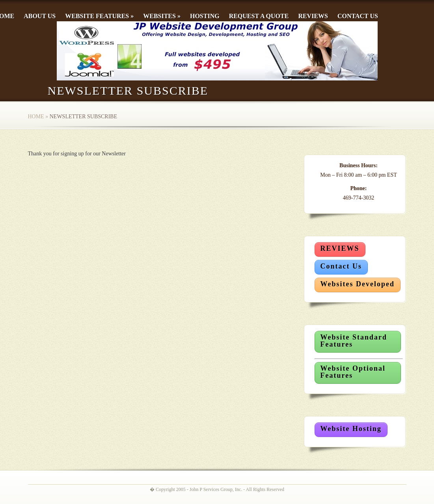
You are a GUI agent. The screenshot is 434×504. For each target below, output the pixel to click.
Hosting (205, 16)
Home (36, 117)
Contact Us (358, 16)
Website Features (99, 16)
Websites (162, 16)
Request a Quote (259, 16)
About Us (40, 16)
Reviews (313, 16)
